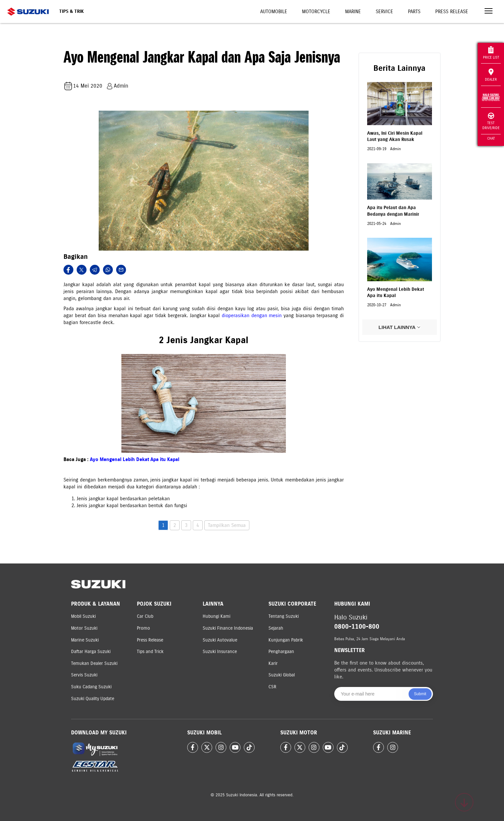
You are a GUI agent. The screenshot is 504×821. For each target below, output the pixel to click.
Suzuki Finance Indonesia (228, 628)
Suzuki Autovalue (220, 640)
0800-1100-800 (357, 627)
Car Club (145, 616)
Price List (491, 53)
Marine (353, 12)
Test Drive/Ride (491, 121)
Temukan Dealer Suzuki (94, 663)
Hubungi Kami (216, 616)
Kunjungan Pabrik (286, 640)
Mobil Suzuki (83, 616)
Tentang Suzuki (284, 616)
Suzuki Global (282, 675)
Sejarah (276, 628)
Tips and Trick (150, 652)
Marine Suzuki (85, 640)
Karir (273, 663)
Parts (414, 12)
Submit (420, 694)
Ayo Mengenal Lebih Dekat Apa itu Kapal (135, 459)
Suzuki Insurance (220, 652)
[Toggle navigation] (489, 12)
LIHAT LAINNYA (400, 327)
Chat (491, 138)
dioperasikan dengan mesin (252, 315)
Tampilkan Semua (227, 525)
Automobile (274, 12)
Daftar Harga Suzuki (91, 652)
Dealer (491, 75)
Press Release (452, 12)
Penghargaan (281, 652)
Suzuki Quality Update (93, 699)
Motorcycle (316, 12)
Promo (143, 628)
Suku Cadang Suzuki (91, 687)
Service (384, 12)
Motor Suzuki (84, 628)
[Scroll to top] (464, 802)
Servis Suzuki (84, 675)
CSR (272, 687)
